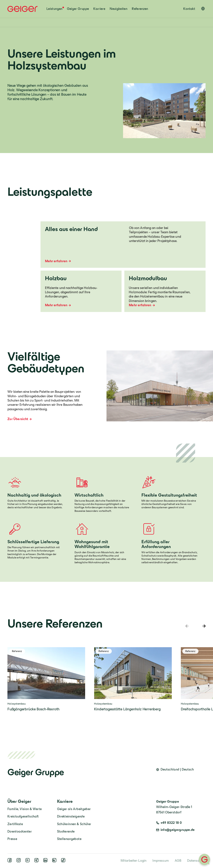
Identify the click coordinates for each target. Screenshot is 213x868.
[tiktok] (64, 861)
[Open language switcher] (203, 9)
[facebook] (10, 861)
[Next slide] (203, 626)
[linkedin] (46, 861)
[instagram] (19, 861)
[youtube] (28, 861)
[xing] (37, 861)
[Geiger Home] (22, 9)
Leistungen (54, 9)
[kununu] (55, 861)
